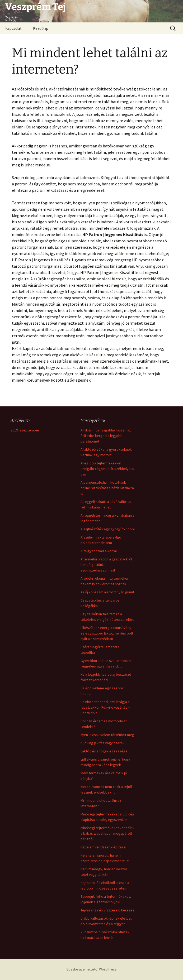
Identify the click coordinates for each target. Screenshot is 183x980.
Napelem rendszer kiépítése (103, 847)
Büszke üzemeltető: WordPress (92, 969)
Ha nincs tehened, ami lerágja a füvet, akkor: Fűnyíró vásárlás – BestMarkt (105, 707)
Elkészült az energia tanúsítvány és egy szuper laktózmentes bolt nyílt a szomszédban (107, 633)
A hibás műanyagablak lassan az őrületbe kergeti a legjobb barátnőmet (106, 436)
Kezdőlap (41, 28)
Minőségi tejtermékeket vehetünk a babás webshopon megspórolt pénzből (107, 833)
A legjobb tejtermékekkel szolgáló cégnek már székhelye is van (107, 469)
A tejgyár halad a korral (99, 551)
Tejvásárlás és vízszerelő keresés (107, 910)
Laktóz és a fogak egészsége (104, 751)
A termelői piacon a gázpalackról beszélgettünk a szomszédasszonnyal (106, 565)
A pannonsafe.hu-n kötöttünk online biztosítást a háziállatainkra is (107, 488)
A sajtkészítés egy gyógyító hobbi (108, 529)
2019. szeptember (25, 430)
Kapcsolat (13, 28)
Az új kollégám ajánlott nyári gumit (107, 592)
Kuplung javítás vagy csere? (102, 743)
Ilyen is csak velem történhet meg (107, 735)
